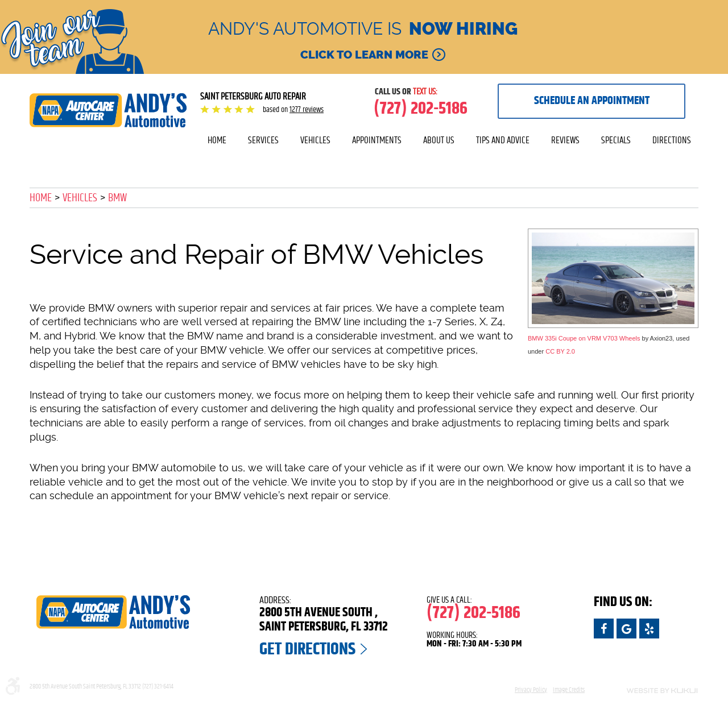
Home (217, 140)
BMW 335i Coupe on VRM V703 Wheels (584, 338)
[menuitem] (217, 140)
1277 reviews (307, 110)
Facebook (604, 629)
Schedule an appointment (592, 101)
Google (626, 629)
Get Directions (307, 649)
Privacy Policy (531, 690)
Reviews (565, 140)
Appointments (377, 140)
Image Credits (569, 690)
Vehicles (315, 140)
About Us (439, 140)
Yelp (649, 629)
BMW (117, 198)
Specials (616, 140)
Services (263, 140)
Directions (672, 140)
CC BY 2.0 (560, 351)
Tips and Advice (503, 140)
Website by (648, 691)
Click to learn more (364, 55)
